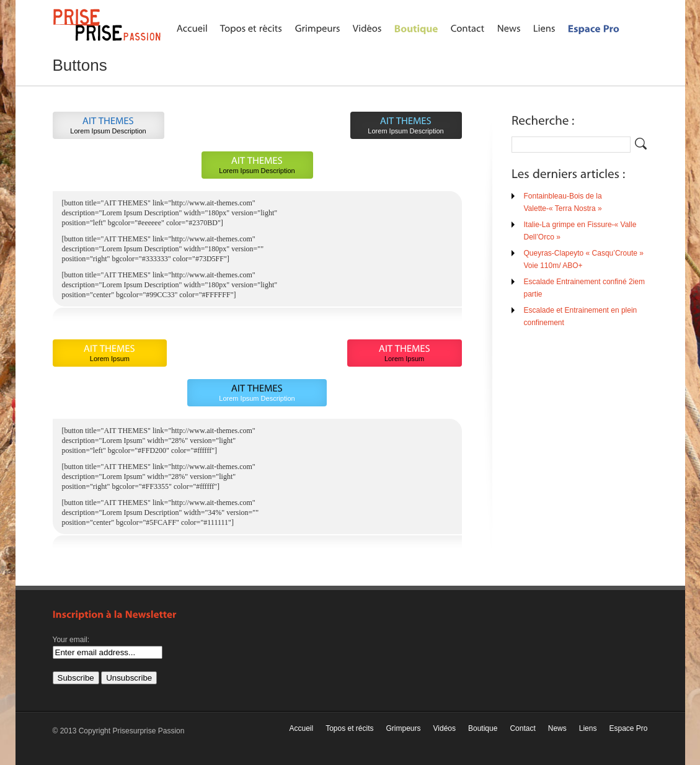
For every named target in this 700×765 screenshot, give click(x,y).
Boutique (483, 728)
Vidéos (445, 728)
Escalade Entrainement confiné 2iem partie (584, 288)
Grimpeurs (404, 728)
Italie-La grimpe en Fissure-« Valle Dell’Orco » (580, 231)
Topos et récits (349, 728)
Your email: (71, 640)
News (557, 728)
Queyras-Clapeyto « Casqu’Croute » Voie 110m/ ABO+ (584, 259)
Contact (522, 728)
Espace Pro (628, 728)
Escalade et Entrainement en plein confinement (581, 316)
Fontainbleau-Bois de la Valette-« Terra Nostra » (563, 202)
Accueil (301, 728)
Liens (588, 728)
